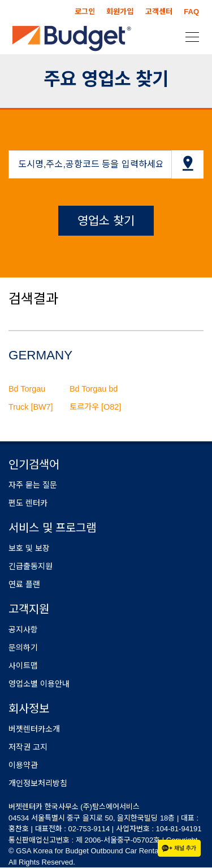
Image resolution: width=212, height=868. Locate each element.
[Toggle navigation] (189, 36)
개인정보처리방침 (38, 783)
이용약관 (23, 765)
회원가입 (120, 12)
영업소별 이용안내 (39, 684)
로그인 (85, 12)
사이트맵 (23, 666)
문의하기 (23, 648)
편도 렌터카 (28, 503)
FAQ (191, 12)
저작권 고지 (28, 747)
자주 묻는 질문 (33, 485)
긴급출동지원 (31, 566)
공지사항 (23, 630)
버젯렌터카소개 (34, 729)
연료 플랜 (24, 584)
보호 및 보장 (29, 548)
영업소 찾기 (106, 221)
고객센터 (159, 12)
